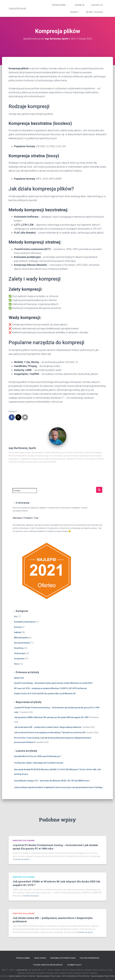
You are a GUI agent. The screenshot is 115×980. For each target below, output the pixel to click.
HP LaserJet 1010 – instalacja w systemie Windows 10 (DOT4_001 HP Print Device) (50, 688)
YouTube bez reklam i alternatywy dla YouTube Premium (39, 763)
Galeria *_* (75, 12)
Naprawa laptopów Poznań (63, 958)
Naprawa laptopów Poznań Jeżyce (49, 976)
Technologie (20, 653)
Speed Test (19, 678)
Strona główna (23, 958)
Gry (16, 616)
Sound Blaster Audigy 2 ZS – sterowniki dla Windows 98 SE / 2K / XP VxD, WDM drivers (52, 781)
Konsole (18, 627)
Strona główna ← (60, 5)
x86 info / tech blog (94, 12)
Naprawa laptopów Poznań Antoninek (22, 976)
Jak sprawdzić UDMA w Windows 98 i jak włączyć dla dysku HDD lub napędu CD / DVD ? (52, 717)
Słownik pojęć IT (74, 965)
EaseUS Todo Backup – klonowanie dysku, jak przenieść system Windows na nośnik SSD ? (54, 683)
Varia (16, 664)
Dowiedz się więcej (21, 859)
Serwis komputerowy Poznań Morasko (76, 976)
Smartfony (19, 648)
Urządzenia (19, 659)
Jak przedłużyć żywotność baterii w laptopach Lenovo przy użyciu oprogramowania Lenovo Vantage (58, 787)
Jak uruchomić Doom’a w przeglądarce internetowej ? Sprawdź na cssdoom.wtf (49, 732)
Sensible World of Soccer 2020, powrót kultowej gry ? (38, 756)
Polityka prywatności (90, 958)
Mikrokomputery (21, 637)
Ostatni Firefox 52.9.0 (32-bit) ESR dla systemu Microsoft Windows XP (45, 694)
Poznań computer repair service (48, 965)
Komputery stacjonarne (24, 622)
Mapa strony (40, 958)
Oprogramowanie (22, 643)
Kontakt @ (80, 5)
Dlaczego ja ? (97, 5)
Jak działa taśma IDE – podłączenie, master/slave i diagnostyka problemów (48, 727)
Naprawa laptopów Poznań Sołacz (103, 976)
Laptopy (17, 632)
